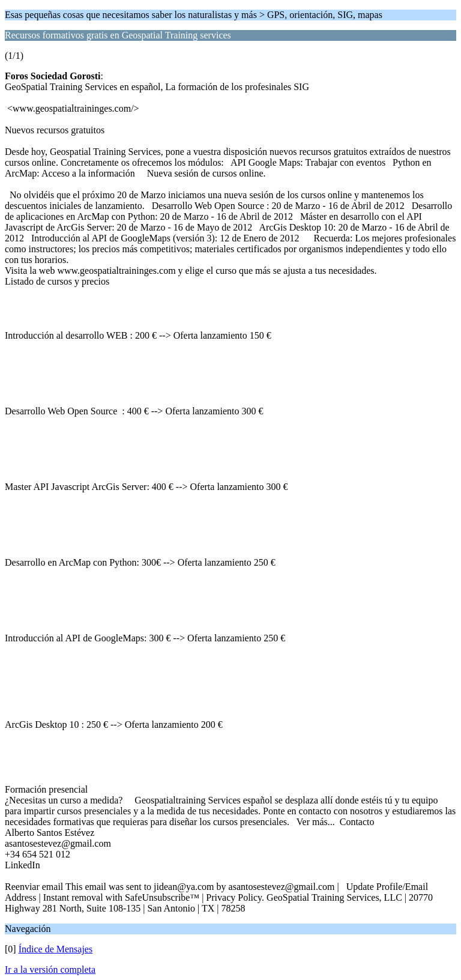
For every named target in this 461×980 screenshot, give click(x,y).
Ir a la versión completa (50, 969)
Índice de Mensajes (56, 949)
